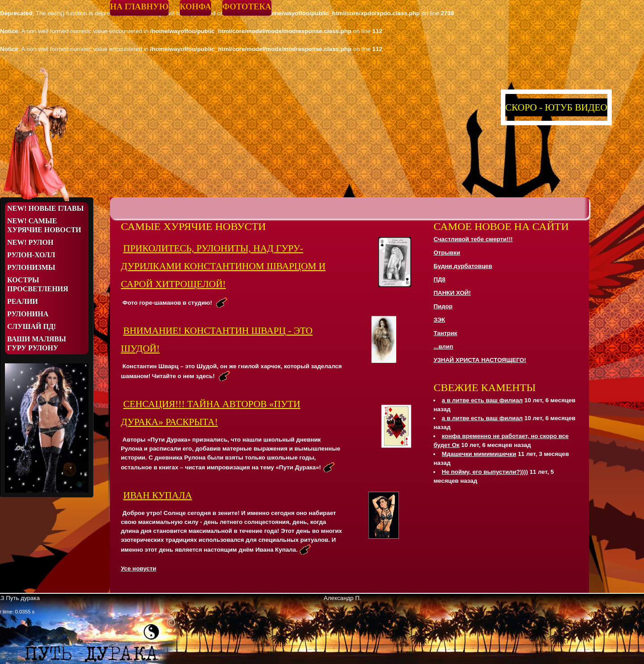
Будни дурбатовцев (463, 266)
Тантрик (445, 333)
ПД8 (439, 279)
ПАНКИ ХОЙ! (452, 293)
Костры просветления (38, 284)
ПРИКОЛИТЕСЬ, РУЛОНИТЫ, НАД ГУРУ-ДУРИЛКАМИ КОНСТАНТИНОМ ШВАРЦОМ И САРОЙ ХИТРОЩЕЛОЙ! (223, 266)
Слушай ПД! (32, 326)
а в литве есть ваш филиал (482, 400)
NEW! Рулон (30, 242)
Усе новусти (138, 568)
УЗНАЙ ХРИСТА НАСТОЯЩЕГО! (480, 360)
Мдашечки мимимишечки (479, 454)
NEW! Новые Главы (45, 208)
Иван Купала (157, 495)
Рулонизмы (31, 267)
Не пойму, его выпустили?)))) (485, 472)
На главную (139, 6)
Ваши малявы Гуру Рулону (37, 343)
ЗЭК (439, 320)
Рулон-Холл (31, 255)
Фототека (247, 6)
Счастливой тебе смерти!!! (473, 239)
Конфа (195, 6)
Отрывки (447, 253)
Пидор (443, 306)
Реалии (23, 301)
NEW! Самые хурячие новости (44, 225)
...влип (443, 347)
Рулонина (28, 314)
